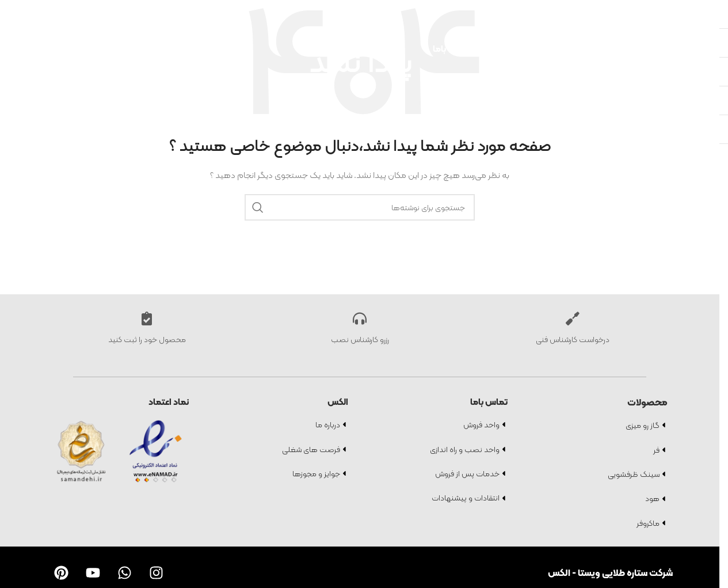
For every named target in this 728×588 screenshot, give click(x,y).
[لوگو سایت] (40, 48)
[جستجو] (699, 12)
